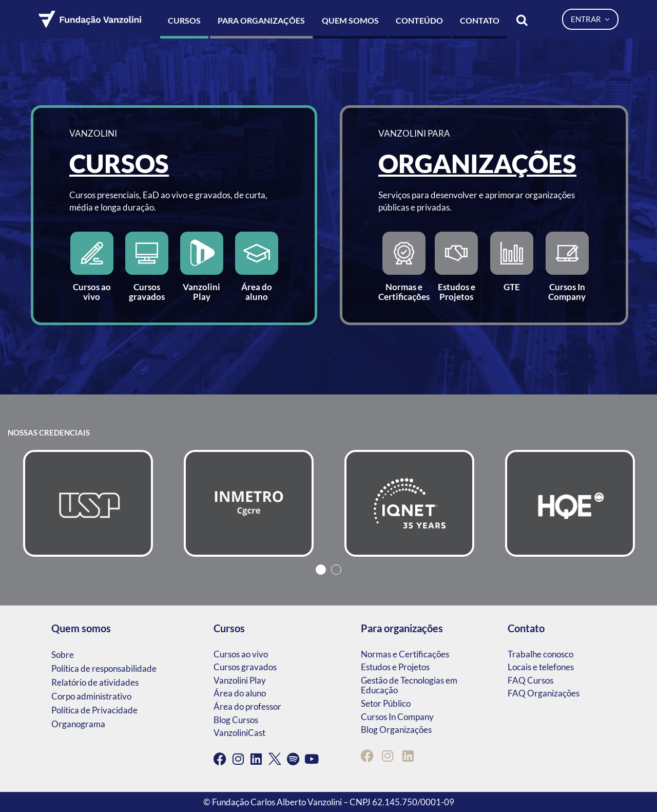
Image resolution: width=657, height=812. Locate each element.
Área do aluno (240, 693)
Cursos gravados (245, 667)
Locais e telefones (541, 667)
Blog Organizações (396, 730)
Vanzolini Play (240, 680)
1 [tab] (321, 570)
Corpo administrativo (91, 696)
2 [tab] (336, 570)
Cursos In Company (397, 717)
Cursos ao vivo (241, 654)
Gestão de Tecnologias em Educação (409, 685)
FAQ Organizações (544, 693)
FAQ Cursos (530, 680)
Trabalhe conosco (540, 654)
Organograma (78, 724)
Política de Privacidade (94, 710)
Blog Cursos (236, 720)
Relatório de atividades (95, 682)
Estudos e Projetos (395, 667)
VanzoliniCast (239, 733)
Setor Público (386, 703)
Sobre (63, 655)
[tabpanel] (88, 503)
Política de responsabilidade (104, 668)
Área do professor (247, 706)
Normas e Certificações (405, 654)
